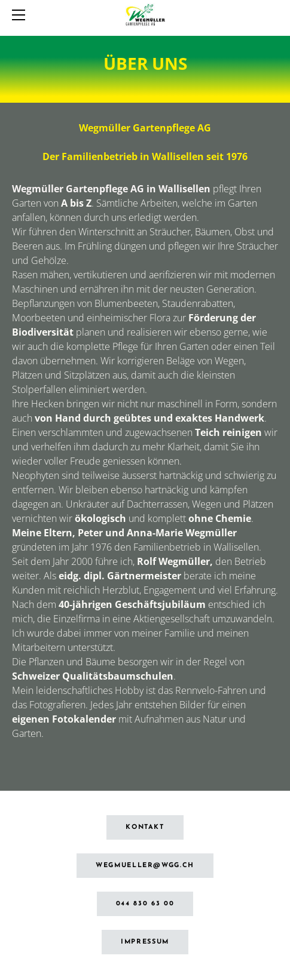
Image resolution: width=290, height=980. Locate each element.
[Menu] (21, 15)
